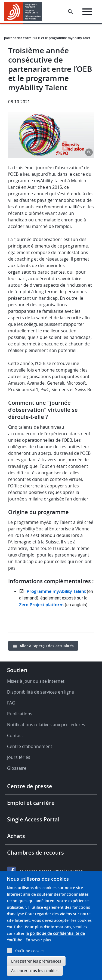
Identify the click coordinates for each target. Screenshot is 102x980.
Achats (16, 836)
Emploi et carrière (31, 803)
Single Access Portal (33, 819)
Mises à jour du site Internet (36, 681)
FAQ (11, 703)
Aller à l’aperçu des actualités (47, 646)
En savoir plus (38, 940)
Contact (15, 735)
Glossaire (17, 768)
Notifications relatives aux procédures (46, 725)
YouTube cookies (30, 951)
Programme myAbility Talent (56, 591)
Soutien (17, 670)
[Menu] (87, 12)
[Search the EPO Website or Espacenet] (70, 12)
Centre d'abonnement (30, 746)
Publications (20, 714)
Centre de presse (30, 786)
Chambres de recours (35, 853)
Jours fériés (19, 757)
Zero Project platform (41, 605)
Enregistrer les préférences (36, 961)
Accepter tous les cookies (35, 971)
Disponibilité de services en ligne (41, 692)
